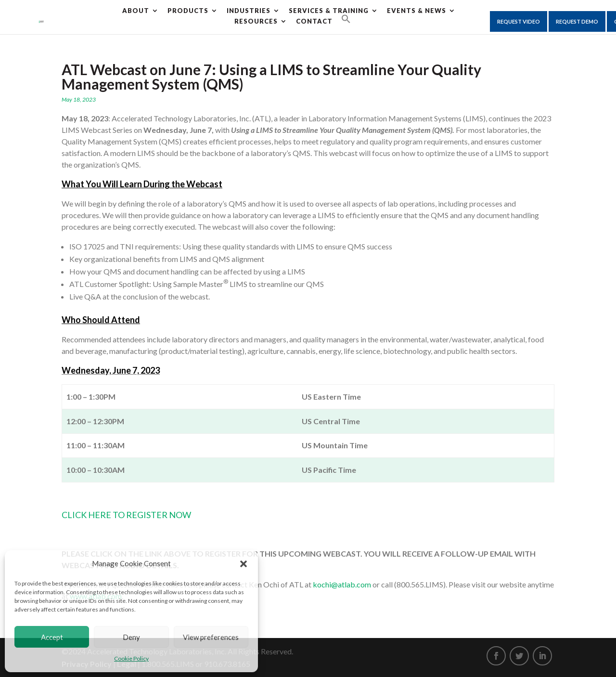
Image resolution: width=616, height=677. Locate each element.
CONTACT (314, 21)
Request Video (519, 21)
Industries (249, 11)
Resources (256, 21)
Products (188, 11)
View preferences (211, 637)
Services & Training (329, 11)
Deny (131, 637)
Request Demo (577, 21)
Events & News (417, 11)
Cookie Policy (131, 658)
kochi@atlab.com (342, 584)
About (136, 11)
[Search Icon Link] (346, 19)
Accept (52, 637)
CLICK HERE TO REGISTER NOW (126, 515)
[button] (244, 564)
